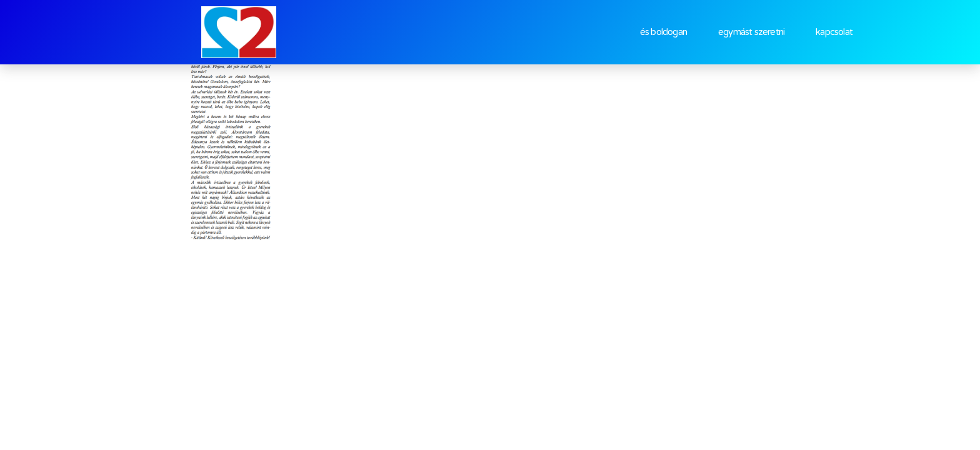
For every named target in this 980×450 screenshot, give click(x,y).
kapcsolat (834, 32)
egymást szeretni (751, 32)
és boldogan (663, 32)
